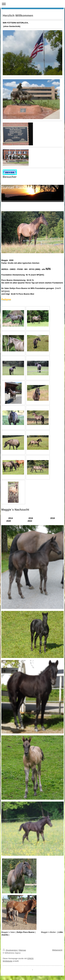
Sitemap (22, 950)
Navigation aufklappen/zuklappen (32, 4)
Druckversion (10, 950)
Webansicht (57, 950)
